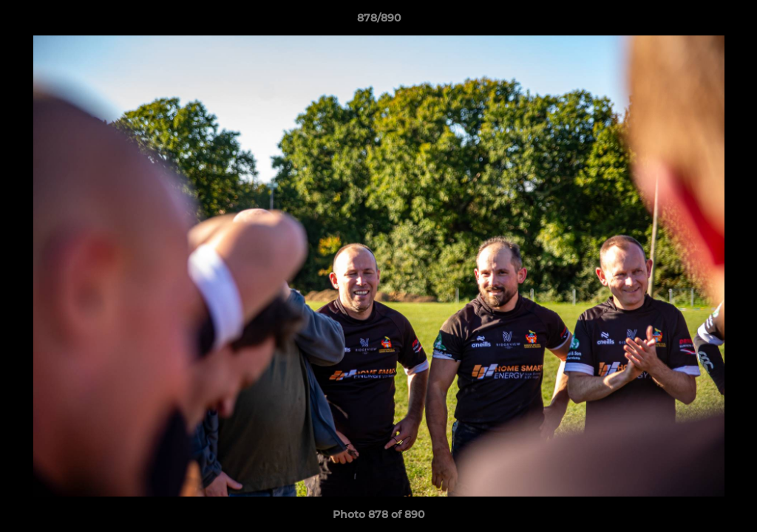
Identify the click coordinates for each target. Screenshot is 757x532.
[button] (730, 21)
